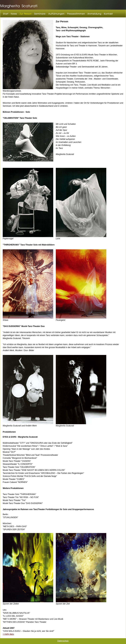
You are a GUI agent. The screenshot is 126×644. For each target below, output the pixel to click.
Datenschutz (63, 641)
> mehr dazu (8, 634)
